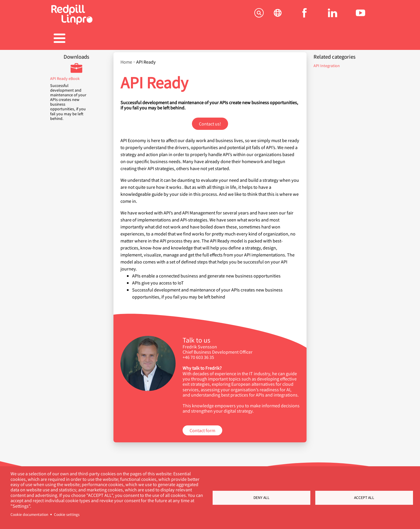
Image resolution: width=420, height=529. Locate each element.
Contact (346, 39)
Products (119, 39)
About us (301, 39)
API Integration (327, 63)
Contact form (202, 427)
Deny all (261, 497)
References (165, 39)
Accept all (364, 497)
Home (126, 59)
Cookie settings (67, 514)
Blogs (255, 39)
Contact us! (210, 121)
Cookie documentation (29, 514)
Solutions (74, 39)
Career (210, 39)
